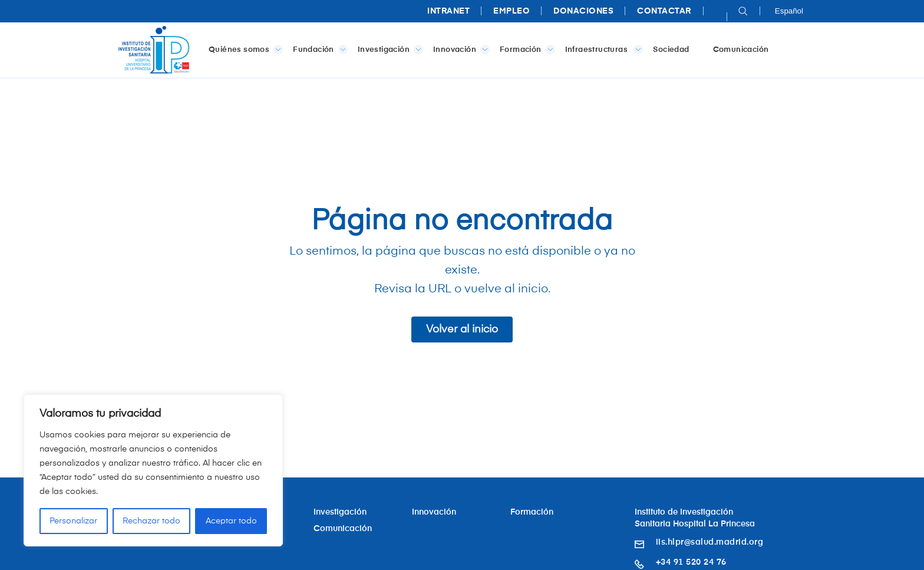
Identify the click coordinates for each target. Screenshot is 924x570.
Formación (525, 50)
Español (789, 11)
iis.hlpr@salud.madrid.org (710, 542)
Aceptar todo (231, 521)
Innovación (459, 50)
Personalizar (73, 521)
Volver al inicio (462, 330)
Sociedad (671, 50)
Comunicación (741, 50)
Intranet (448, 11)
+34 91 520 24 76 (691, 562)
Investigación (388, 50)
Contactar (664, 11)
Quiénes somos (243, 50)
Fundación (318, 50)
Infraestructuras (602, 50)
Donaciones (583, 11)
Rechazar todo (151, 521)
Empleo (511, 11)
